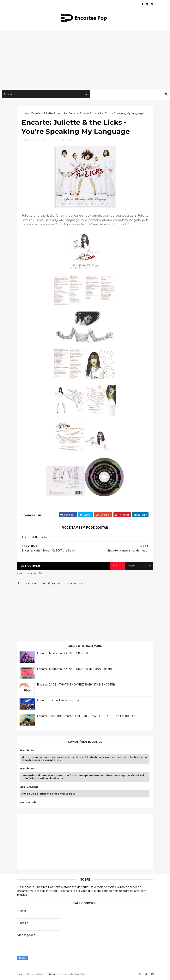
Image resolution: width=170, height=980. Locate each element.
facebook (145, 567)
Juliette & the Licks (56, 114)
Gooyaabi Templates (75, 975)
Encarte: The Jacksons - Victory (59, 701)
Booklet (37, 114)
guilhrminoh (28, 803)
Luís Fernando (30, 788)
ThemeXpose (37, 975)
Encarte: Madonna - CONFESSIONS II (63, 654)
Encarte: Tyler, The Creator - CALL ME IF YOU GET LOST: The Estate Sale (87, 717)
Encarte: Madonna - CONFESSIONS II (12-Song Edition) (75, 670)
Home (26, 114)
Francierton (28, 751)
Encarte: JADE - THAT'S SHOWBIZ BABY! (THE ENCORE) (76, 685)
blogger (116, 567)
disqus (130, 567)
